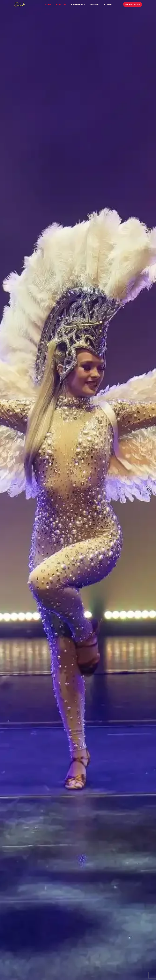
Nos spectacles (78, 5)
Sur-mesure (94, 5)
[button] (84, 5)
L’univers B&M (61, 5)
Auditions (108, 5)
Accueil (48, 5)
